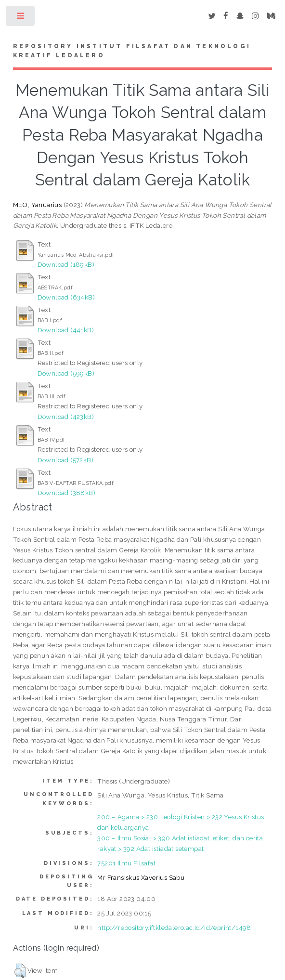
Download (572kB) (65, 460)
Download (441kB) (66, 330)
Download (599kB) (66, 373)
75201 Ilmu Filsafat (126, 863)
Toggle (21, 18)
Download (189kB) (66, 264)
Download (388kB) (66, 493)
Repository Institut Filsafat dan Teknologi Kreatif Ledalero (132, 51)
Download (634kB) (66, 297)
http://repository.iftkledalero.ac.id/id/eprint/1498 (174, 928)
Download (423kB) (66, 417)
